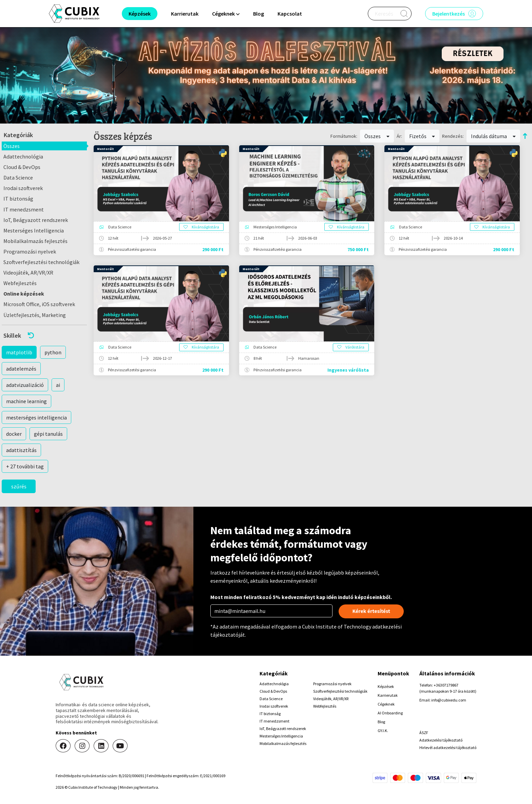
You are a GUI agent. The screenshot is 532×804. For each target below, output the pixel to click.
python (53, 352)
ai (58, 385)
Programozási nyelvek (30, 251)
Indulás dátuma (493, 136)
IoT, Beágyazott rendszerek (36, 220)
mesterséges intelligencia (36, 417)
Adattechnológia (23, 156)
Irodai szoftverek (23, 188)
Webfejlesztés (20, 283)
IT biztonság (18, 199)
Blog (259, 14)
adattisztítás (21, 450)
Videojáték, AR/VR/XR (28, 273)
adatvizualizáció (25, 385)
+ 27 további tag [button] (25, 466)
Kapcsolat (290, 14)
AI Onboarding (390, 713)
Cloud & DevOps (22, 167)
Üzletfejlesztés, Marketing (35, 315)
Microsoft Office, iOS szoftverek (39, 304)
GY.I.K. (383, 731)
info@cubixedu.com (449, 700)
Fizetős (422, 136)
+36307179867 (446, 685)
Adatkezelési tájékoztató (441, 740)
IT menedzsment (24, 209)
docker (14, 434)
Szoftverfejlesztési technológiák (41, 262)
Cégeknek (386, 704)
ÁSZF (424, 733)
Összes (12, 146)
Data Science (18, 177)
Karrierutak (185, 14)
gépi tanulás (48, 434)
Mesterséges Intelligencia (34, 230)
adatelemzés (21, 369)
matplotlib (19, 352)
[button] (44, 335)
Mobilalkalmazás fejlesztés (35, 241)
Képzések (386, 686)
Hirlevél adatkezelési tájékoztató (448, 747)
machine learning (26, 401)
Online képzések (24, 294)
